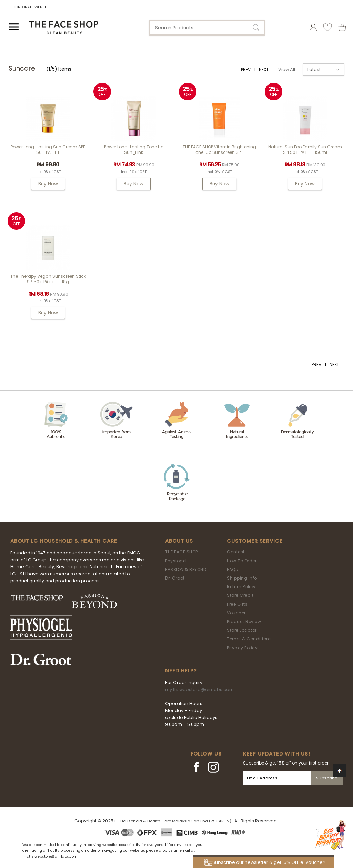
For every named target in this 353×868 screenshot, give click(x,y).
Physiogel (176, 561)
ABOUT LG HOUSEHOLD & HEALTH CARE (64, 541)
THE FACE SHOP (181, 552)
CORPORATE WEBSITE (31, 7)
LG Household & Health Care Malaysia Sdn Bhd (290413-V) (173, 821)
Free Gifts (237, 604)
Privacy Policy (242, 648)
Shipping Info (242, 578)
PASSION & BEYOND (186, 569)
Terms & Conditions (249, 639)
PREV (246, 70)
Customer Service (255, 541)
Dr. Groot (175, 578)
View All (287, 70)
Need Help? (181, 671)
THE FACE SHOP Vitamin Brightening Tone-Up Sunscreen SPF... (219, 150)
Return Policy (241, 587)
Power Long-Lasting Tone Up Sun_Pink (134, 150)
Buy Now (48, 184)
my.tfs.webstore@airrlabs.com (199, 689)
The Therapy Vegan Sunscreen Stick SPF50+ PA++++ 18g (48, 279)
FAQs (232, 569)
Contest (236, 552)
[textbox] (207, 28)
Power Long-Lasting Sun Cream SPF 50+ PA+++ (48, 150)
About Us (179, 541)
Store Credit (240, 595)
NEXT (264, 70)
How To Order (242, 561)
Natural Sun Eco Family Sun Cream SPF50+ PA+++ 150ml (305, 150)
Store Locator (242, 630)
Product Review (244, 622)
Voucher (236, 613)
